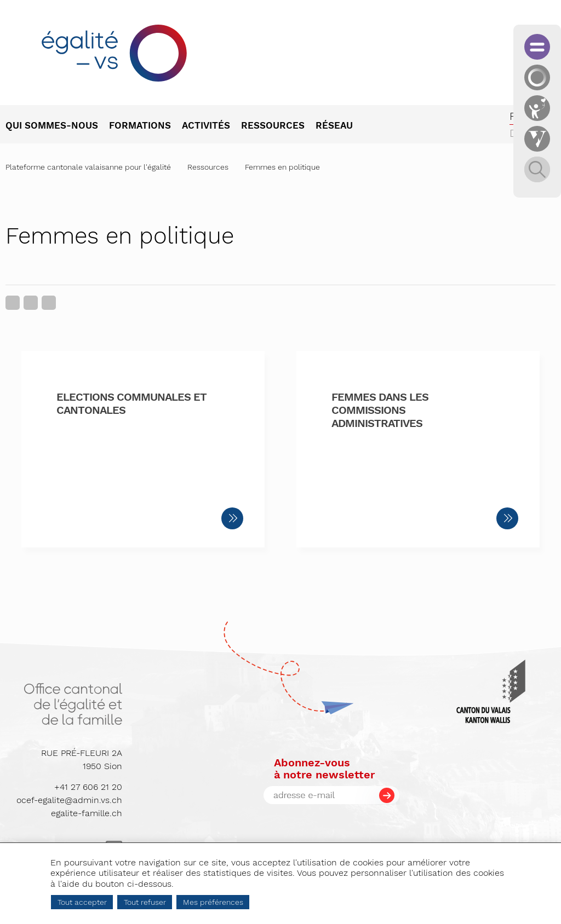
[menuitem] (57, 126)
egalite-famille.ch (87, 813)
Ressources (208, 167)
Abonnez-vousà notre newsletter (324, 769)
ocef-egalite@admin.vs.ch (69, 800)
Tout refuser (145, 902)
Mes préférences (213, 902)
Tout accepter (82, 902)
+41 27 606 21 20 (88, 787)
